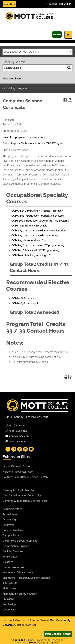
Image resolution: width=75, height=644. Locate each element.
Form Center (10, 557)
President (8, 599)
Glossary (8, 562)
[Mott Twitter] (20, 449)
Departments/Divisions (16, 546)
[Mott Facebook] (8, 449)
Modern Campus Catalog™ (45, 643)
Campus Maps (11, 535)
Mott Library (10, 588)
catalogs (20, 640)
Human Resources (13, 567)
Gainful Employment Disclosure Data (24, 137)
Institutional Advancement (18, 573)
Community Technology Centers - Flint (25, 501)
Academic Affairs (12, 509)
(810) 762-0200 (18, 425)
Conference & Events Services (20, 541)
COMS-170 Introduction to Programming (35, 235)
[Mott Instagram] (25, 449)
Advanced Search (13, 79)
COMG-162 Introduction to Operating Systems (38, 216)
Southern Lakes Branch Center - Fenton (25, 477)
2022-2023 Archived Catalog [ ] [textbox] (21, 52)
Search (57, 35)
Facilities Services (13, 551)
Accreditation (10, 514)
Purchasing (9, 604)
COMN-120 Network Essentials (29, 226)
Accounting (9, 520)
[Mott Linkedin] (14, 449)
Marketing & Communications (20, 594)
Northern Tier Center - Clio (18, 472)
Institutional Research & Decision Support (26, 578)
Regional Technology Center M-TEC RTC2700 (37, 144)
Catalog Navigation (17, 88)
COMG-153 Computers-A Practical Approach (37, 211)
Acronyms (8, 525)
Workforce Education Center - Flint (22, 496)
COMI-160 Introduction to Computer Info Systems (40, 221)
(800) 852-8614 (18, 431)
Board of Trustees (13, 530)
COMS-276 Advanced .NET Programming (35, 250)
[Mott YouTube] (31, 449)
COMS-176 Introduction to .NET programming (38, 245)
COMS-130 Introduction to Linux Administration (38, 231)
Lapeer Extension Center (17, 466)
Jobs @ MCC (10, 583)
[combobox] (37, 52)
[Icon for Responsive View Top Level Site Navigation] (68, 35)
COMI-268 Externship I (24, 298)
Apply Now (9, 4)
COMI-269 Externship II (25, 303)
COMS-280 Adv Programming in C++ (32, 255)
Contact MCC (59, 4)
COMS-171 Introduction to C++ (29, 240)
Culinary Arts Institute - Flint (19, 490)
